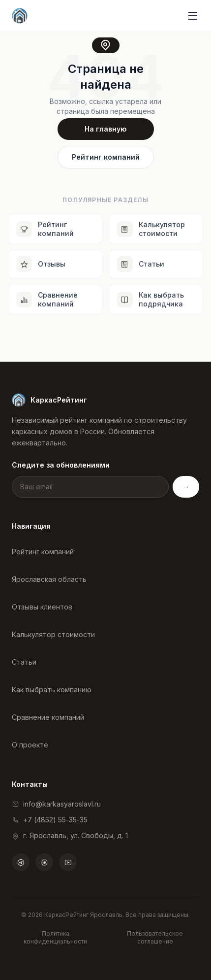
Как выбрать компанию (52, 690)
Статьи (24, 662)
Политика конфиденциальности (55, 937)
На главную (105, 129)
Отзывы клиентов (42, 607)
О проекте (30, 745)
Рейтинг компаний (106, 157)
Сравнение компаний (48, 717)
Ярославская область (49, 579)
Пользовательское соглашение (155, 937)
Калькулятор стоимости (53, 634)
